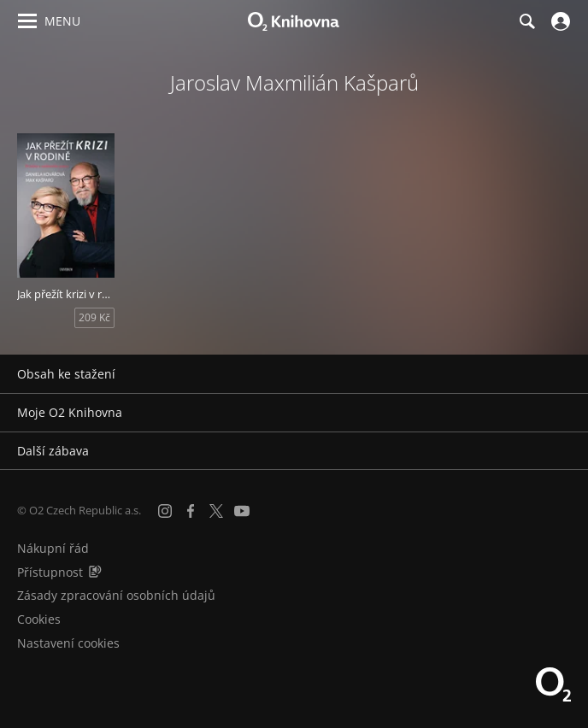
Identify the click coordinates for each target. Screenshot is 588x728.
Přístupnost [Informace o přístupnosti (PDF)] (50, 572)
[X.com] (216, 511)
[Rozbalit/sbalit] (564, 374)
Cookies (39, 619)
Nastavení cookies (68, 643)
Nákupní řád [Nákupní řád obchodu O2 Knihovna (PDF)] (53, 548)
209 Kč (94, 317)
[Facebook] (191, 511)
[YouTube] (242, 511)
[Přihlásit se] (559, 21)
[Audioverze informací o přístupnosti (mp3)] (95, 572)
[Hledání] (526, 21)
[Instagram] (165, 511)
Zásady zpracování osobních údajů (116, 595)
